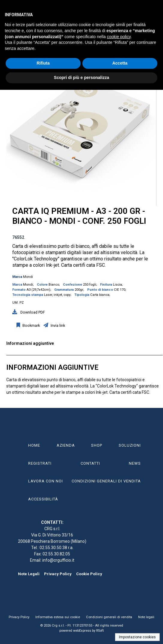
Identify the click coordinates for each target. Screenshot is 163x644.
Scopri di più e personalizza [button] (81, 77)
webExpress (82, 631)
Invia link (57, 325)
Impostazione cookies (137, 637)
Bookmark (31, 325)
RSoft (100, 631)
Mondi (28, 277)
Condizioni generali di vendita (109, 617)
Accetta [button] (120, 63)
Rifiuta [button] (43, 63)
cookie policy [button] (119, 37)
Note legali (146, 617)
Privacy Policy (58, 574)
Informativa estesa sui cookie (58, 617)
